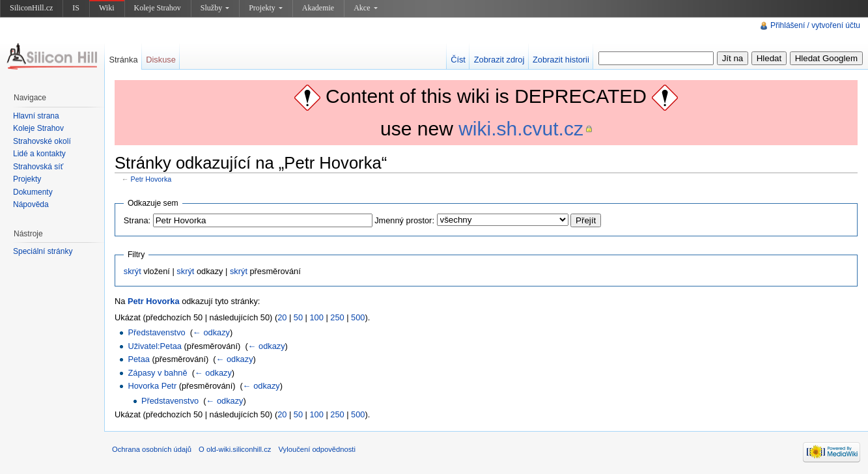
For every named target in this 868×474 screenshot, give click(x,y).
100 (317, 317)
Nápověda (31, 204)
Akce (365, 8)
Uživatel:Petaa (155, 346)
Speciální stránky (43, 251)
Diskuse (161, 60)
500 (358, 317)
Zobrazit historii (561, 60)
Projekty (266, 8)
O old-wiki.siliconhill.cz (235, 449)
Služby (215, 8)
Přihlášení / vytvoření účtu (815, 25)
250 (337, 317)
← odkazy (211, 332)
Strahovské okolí (42, 141)
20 (282, 317)
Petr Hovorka (151, 179)
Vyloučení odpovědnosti (317, 449)
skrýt (133, 271)
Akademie (318, 8)
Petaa (138, 359)
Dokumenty (33, 192)
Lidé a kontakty (39, 154)
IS (76, 8)
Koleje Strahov (158, 8)
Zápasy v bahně (157, 373)
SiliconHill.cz (31, 8)
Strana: (137, 220)
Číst (458, 60)
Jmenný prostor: (404, 220)
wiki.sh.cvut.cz (521, 129)
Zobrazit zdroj (499, 60)
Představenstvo (156, 332)
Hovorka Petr (152, 386)
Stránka (123, 60)
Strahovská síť (38, 167)
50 (298, 317)
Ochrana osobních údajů (152, 449)
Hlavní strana (36, 116)
